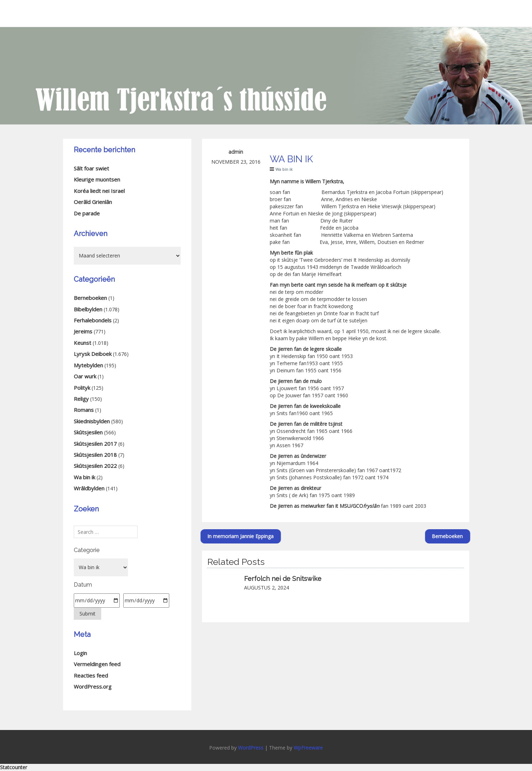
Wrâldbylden (89, 488)
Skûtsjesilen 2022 (95, 466)
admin (236, 152)
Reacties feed (91, 675)
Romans (84, 410)
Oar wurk (85, 376)
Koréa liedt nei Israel (99, 191)
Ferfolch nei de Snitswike (283, 579)
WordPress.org (93, 686)
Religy (81, 399)
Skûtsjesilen (88, 432)
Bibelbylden (88, 309)
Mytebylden (88, 365)
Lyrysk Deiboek (93, 354)
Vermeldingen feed (97, 664)
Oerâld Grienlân (93, 202)
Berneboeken (468, 536)
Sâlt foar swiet (91, 168)
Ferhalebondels (93, 320)
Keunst (82, 343)
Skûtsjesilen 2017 (95, 444)
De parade (87, 213)
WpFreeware (308, 748)
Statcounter (14, 767)
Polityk (82, 388)
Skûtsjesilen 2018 (95, 455)
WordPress (251, 748)
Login (80, 653)
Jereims (83, 331)
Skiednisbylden (92, 421)
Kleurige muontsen (97, 179)
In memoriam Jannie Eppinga (203, 536)
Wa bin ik (284, 169)
